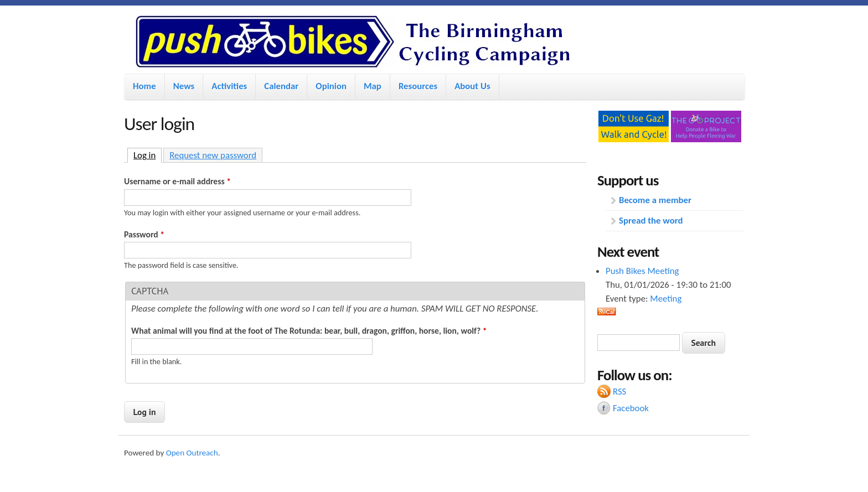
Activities (229, 86)
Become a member (655, 200)
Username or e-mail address (177, 181)
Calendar (281, 86)
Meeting (666, 299)
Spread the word (651, 221)
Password (144, 234)
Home (144, 86)
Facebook (631, 408)
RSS (619, 392)
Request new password (213, 155)
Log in (148, 155)
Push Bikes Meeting (642, 271)
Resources (418, 86)
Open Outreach (192, 453)
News (184, 86)
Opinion (331, 86)
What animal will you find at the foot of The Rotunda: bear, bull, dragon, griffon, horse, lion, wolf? (309, 331)
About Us (472, 86)
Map (373, 86)
